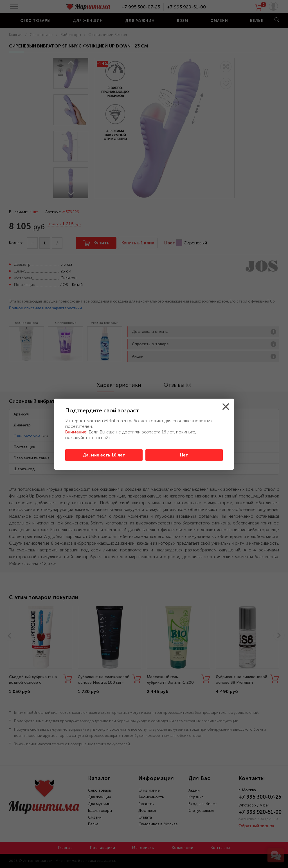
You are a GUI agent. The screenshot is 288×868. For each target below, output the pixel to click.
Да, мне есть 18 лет (104, 455)
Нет (184, 455)
